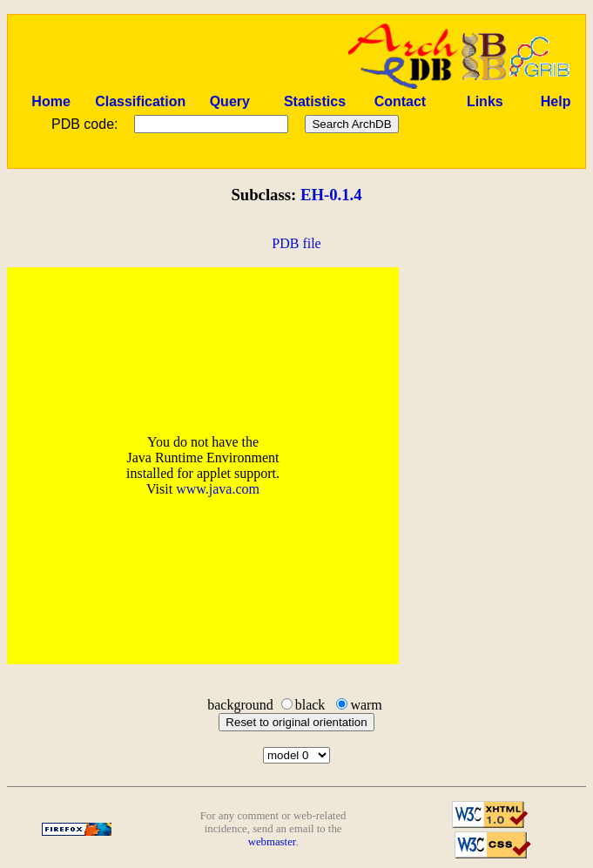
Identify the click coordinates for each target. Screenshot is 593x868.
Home (51, 101)
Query (230, 101)
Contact (401, 101)
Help (556, 101)
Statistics (315, 101)
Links (485, 101)
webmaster (272, 842)
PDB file (296, 243)
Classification (140, 101)
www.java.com (218, 489)
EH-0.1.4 (331, 195)
